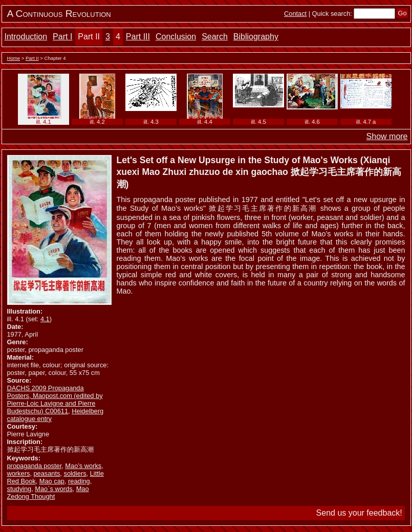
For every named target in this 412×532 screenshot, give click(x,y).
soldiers (75, 473)
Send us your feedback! (359, 513)
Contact (295, 14)
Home (14, 58)
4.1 (45, 319)
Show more (387, 136)
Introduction (26, 37)
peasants (47, 473)
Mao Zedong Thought (48, 493)
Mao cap (52, 481)
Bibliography (256, 37)
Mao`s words (53, 489)
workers (19, 473)
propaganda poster (35, 466)
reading (79, 481)
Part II (89, 37)
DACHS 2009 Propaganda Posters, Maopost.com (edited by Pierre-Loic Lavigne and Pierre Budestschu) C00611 (55, 400)
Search (215, 37)
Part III (138, 37)
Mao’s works (83, 466)
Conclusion (176, 37)
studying (19, 489)
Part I (62, 37)
